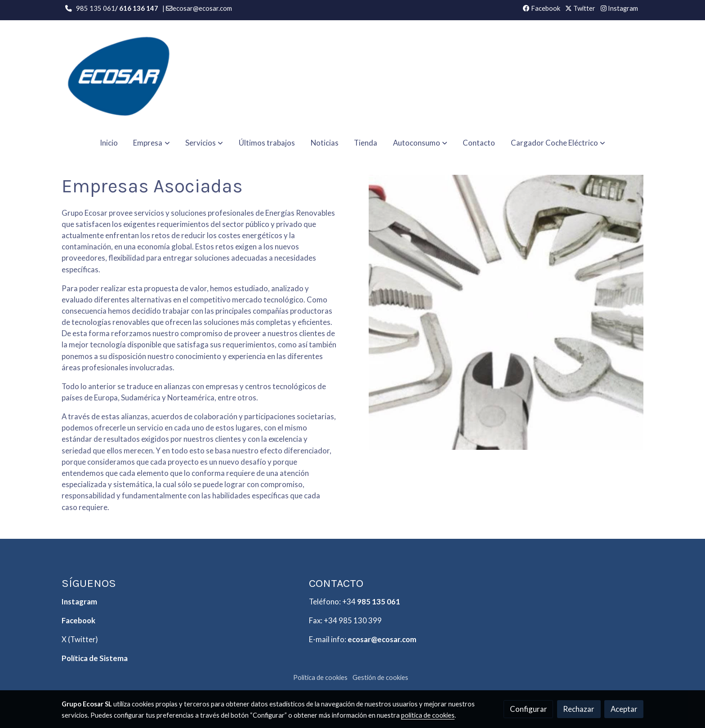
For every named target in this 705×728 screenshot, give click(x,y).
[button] (152, 143)
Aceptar (624, 709)
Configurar (529, 709)
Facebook (542, 8)
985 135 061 (379, 601)
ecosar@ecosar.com (382, 639)
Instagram (619, 8)
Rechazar (579, 709)
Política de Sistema (95, 658)
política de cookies (428, 715)
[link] (119, 75)
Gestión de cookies (380, 677)
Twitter (580, 8)
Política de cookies (320, 677)
